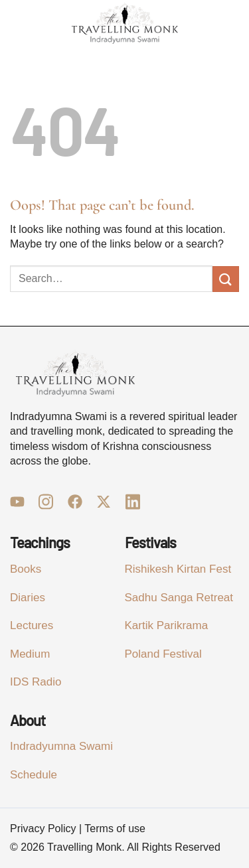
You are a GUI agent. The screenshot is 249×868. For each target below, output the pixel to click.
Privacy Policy (43, 829)
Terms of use (115, 829)
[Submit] (226, 279)
